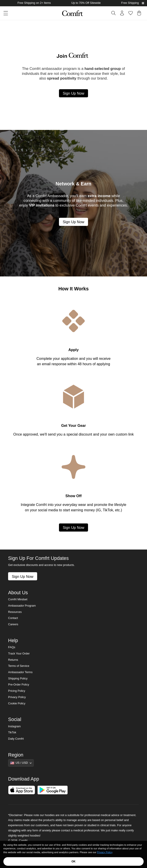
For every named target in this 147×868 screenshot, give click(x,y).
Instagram (14, 726)
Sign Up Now (74, 93)
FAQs (12, 647)
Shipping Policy (18, 679)
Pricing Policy (17, 691)
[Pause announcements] (143, 3)
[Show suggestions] (21, 763)
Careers (13, 624)
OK (74, 861)
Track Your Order (19, 654)
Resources (15, 612)
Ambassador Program (22, 606)
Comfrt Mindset (18, 599)
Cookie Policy (17, 703)
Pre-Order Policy (19, 685)
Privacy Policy (17, 697)
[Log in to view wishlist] (131, 13)
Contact (13, 618)
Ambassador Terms (20, 672)
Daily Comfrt (16, 739)
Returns (13, 660)
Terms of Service (19, 666)
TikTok (12, 732)
